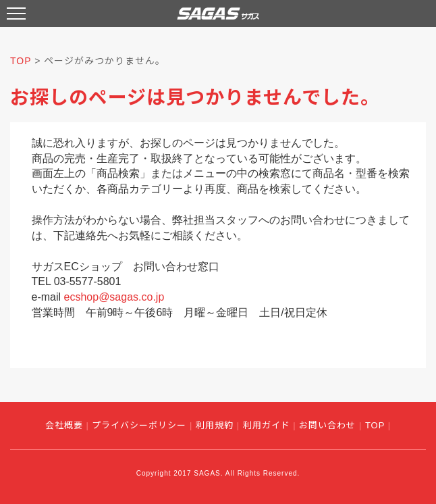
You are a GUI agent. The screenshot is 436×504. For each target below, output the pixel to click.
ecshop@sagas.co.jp (114, 297)
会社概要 (64, 425)
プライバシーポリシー (139, 425)
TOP (21, 61)
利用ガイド (267, 425)
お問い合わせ (327, 425)
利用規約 (215, 425)
